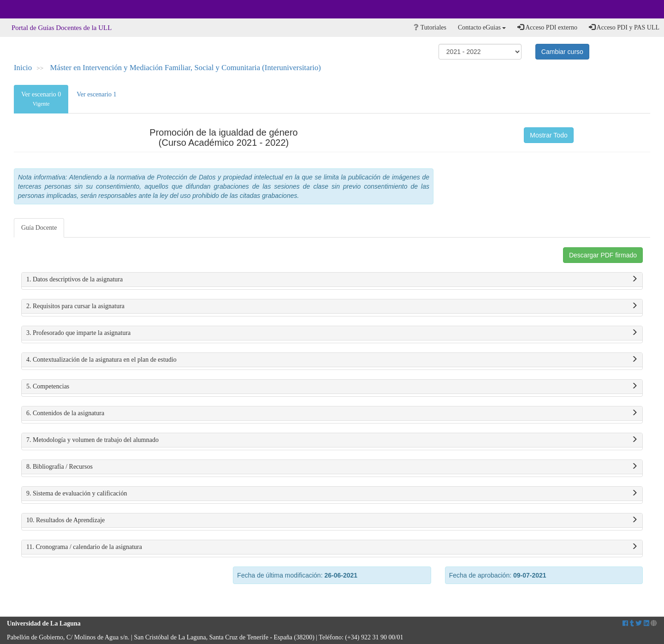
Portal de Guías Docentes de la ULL (62, 28)
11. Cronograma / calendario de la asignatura (332, 547)
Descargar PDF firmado (603, 255)
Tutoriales (430, 27)
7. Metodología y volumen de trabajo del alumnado (332, 440)
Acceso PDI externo (547, 27)
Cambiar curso (562, 52)
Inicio (23, 68)
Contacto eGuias (482, 27)
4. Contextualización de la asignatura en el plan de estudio (332, 360)
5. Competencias (332, 387)
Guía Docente (39, 228)
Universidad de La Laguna (32, 9)
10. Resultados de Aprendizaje (332, 520)
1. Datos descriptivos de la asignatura (332, 280)
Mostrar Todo (548, 135)
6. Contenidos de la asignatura (332, 413)
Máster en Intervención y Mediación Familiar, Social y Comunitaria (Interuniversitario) (186, 68)
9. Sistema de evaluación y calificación (332, 494)
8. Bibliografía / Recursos (332, 467)
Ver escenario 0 (41, 99)
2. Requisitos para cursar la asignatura (332, 306)
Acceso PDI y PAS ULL (624, 27)
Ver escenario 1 (96, 94)
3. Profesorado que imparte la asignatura (332, 333)
